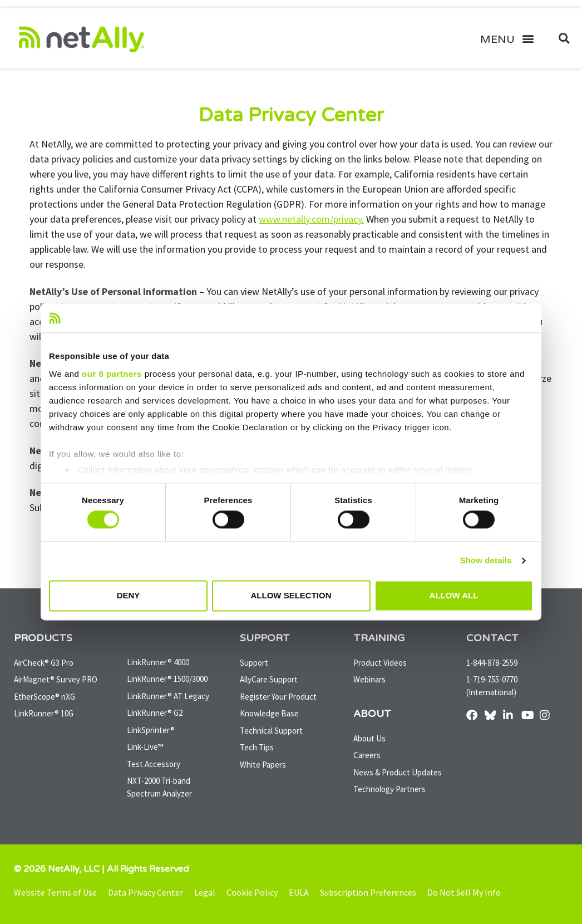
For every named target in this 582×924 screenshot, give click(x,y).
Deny (129, 595)
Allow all (454, 595)
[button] (512, 38)
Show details (486, 561)
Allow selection (291, 595)
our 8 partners (112, 374)
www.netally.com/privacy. (311, 219)
